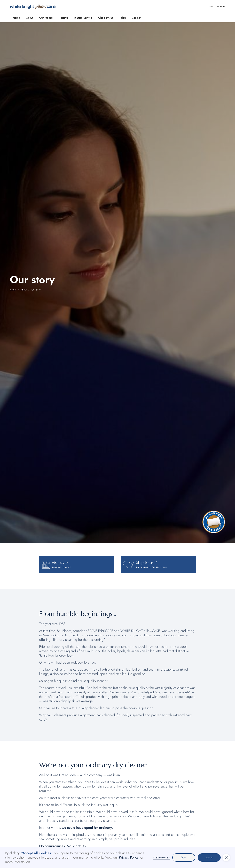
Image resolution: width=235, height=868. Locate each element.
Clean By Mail (106, 18)
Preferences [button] (161, 857)
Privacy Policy (129, 857)
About (30, 18)
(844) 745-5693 (217, 7)
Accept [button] (209, 857)
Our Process (46, 18)
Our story (36, 290)
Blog (123, 18)
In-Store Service (83, 18)
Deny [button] (184, 857)
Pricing (64, 18)
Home (16, 18)
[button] (226, 858)
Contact (136, 18)
